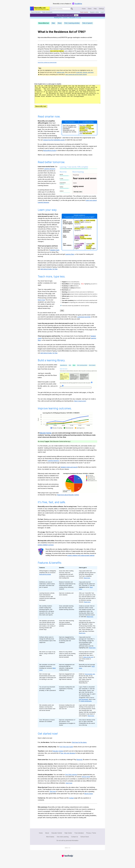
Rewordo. (80, 763)
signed (63, 45)
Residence (61, 32)
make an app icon (88, 660)
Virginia (62, 49)
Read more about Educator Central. (68, 498)
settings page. (61, 72)
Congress (90, 49)
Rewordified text (44, 23)
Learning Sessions (50, 172)
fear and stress (87, 137)
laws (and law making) (57, 51)
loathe (82, 230)
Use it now (69, 786)
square (79, 51)
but (86, 51)
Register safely (94, 12)
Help (95, 9)
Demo (90, 9)
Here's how (41, 303)
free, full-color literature (68, 757)
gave (85, 49)
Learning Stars (70, 258)
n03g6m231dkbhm (67, 96)
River (51, 49)
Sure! (76, 15)
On (39, 45)
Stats (53, 23)
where (49, 47)
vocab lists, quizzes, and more (85, 72)
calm (93, 135)
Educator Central (45, 436)
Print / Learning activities (72, 23)
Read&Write (78, 4)
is (47, 32)
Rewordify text (41, 110)
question (43, 47)
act (92, 45)
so (70, 55)
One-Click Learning (71, 778)
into (67, 45)
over (66, 51)
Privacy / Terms (91, 836)
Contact (71, 801)
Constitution (80, 49)
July (41, 45)
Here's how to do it (80, 404)
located (79, 47)
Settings (101, 9)
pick (46, 55)
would (72, 47)
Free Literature (79, 836)
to (44, 55)
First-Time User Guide (66, 750)
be (76, 47)
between (56, 49)
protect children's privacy (46, 548)
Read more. (87, 581)
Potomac (47, 49)
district (71, 51)
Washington (57, 45)
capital (56, 47)
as (94, 47)
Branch (57, 57)
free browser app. (90, 677)
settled (95, 45)
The (83, 47)
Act (71, 32)
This (89, 45)
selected (90, 47)
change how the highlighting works (54, 143)
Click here (53, 795)
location (57, 55)
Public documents (47, 12)
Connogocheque (70, 57)
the (51, 32)
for (60, 55)
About (47, 836)
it (76, 55)
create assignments (86, 704)
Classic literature (36, 12)
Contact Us (75, 840)
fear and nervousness (87, 133)
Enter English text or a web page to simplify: (48, 84)
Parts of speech (87, 23)
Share (60, 23)
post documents (84, 703)
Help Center (68, 836)
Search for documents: (52, 9)
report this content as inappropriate (47, 62)
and (65, 49)
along (40, 49)
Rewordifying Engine (50, 154)
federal (47, 53)
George (51, 45)
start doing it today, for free (49, 272)
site (86, 47)
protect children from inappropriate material (81, 559)
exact (52, 55)
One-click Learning (63, 840)
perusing (77, 232)
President (79, 53)
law (69, 45)
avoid (88, 224)
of (76, 32)
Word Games (50, 840)
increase (82, 132)
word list (89, 130)
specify (94, 51)
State (69, 47)
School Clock (86, 780)
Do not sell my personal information (67, 844)
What (41, 32)
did (88, 51)
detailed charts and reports (69, 470)
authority (40, 55)
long (72, 55)
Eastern (52, 57)
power (40, 51)
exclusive (47, 51)
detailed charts (55, 253)
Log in (102, 12)
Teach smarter (84, 12)
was (78, 55)
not (91, 51)
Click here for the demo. (79, 746)
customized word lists (84, 320)
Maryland (70, 49)
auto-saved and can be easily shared (76, 74)
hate (82, 224)
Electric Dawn (89, 797)
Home (84, 9)
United (65, 47)
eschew (90, 230)
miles (83, 51)
